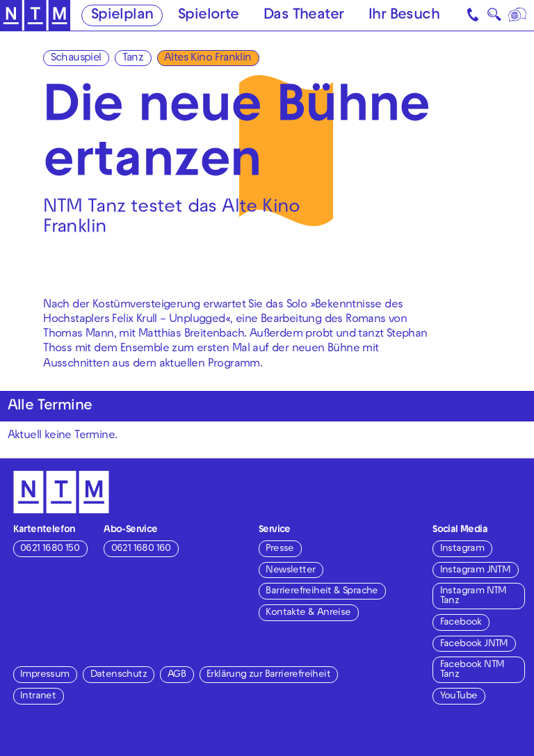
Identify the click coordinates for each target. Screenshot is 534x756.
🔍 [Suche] (494, 17)
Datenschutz (119, 675)
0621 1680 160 (141, 549)
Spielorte (209, 16)
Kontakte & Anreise (308, 613)
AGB (177, 675)
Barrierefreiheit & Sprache (322, 592)
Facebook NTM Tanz (472, 670)
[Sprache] (518, 15)
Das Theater (304, 16)
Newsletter (290, 571)
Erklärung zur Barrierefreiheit (268, 675)
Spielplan (122, 16)
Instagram (462, 549)
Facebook (461, 623)
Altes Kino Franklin (208, 58)
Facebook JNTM (474, 644)
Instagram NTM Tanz (474, 596)
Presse (280, 549)
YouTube (459, 697)
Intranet (38, 697)
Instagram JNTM (476, 571)
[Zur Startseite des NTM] (35, 16)
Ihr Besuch (404, 16)
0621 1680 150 (50, 549)
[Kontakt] (474, 15)
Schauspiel (76, 58)
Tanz (133, 58)
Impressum (45, 675)
